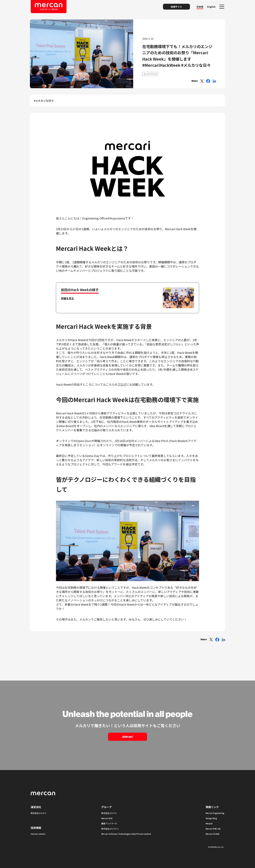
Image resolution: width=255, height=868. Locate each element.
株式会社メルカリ (39, 813)
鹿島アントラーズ (109, 823)
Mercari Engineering (215, 813)
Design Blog (211, 818)
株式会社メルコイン (110, 829)
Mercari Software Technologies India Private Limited (126, 834)
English (211, 7)
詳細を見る (67, 298)
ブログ (122, 384)
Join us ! (127, 737)
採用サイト (176, 7)
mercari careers (38, 834)
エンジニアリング (150, 74)
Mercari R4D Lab (213, 829)
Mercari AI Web (213, 834)
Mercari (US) (107, 818)
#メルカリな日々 (44, 101)
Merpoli (209, 823)
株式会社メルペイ (109, 813)
